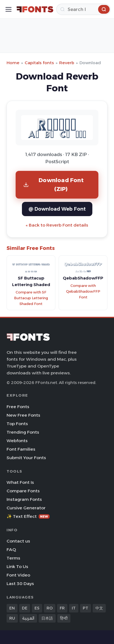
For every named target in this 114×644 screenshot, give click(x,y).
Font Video (18, 575)
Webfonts (17, 441)
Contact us (18, 541)
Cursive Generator (26, 508)
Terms (13, 558)
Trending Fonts (23, 432)
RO (50, 608)
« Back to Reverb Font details (57, 225)
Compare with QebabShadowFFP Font (83, 291)
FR (62, 608)
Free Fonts (18, 407)
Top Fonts (17, 424)
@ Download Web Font (57, 209)
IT (74, 608)
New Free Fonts (23, 415)
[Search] (83, 9)
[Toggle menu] (8, 9)
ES (37, 608)
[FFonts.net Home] (35, 9)
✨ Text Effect (28, 516)
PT (86, 608)
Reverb (67, 63)
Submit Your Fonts (26, 458)
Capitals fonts (39, 63)
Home (13, 63)
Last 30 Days (20, 584)
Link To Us (17, 567)
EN (12, 608)
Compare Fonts (23, 491)
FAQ (11, 550)
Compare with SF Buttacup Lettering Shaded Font (31, 298)
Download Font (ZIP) (53, 184)
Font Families (21, 449)
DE (25, 608)
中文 (99, 608)
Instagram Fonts (24, 499)
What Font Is (20, 482)
